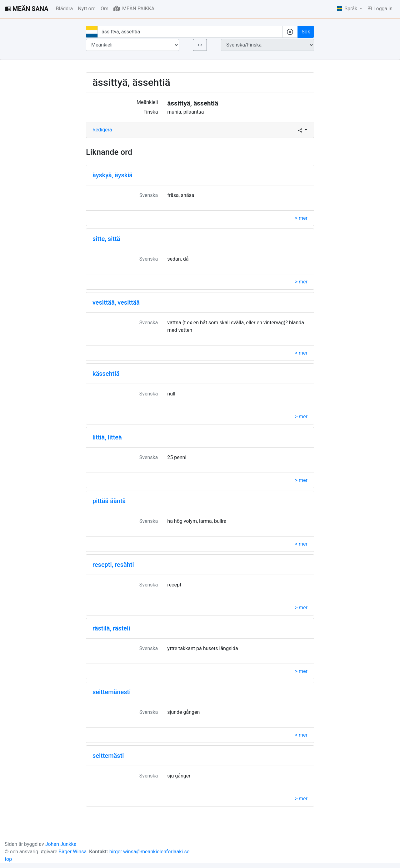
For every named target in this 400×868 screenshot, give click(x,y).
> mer (301, 218)
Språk (348, 9)
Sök (306, 32)
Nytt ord (87, 9)
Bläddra (64, 9)
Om (105, 9)
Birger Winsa (72, 852)
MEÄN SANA (27, 9)
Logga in (380, 9)
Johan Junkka (61, 844)
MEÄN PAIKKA (134, 8)
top (8, 859)
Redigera (102, 130)
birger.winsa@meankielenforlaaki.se (150, 852)
